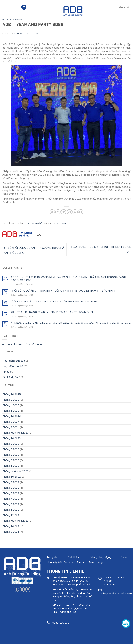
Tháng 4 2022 (11, 499)
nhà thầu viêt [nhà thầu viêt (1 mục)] (29, 344)
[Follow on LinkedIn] (22, 589)
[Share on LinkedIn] (81, 212)
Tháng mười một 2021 (15, 521)
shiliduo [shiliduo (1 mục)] (38, 344)
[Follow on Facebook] (16, 589)
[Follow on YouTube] (28, 589)
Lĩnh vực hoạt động (100, 557)
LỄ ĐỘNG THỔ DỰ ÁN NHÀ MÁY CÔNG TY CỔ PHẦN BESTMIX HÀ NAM (54, 301)
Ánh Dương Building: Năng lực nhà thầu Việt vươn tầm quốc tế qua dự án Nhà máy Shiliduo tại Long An (71, 323)
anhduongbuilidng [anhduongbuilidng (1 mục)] (10, 344)
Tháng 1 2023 (11, 466)
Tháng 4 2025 (11, 405)
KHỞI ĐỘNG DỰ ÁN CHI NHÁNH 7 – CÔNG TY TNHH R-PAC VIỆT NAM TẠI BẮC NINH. (63, 291)
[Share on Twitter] (64, 212)
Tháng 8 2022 (11, 488)
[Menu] (24, 7)
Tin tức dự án (10, 377)
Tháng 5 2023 (11, 455)
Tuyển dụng (96, 562)
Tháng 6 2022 (11, 493)
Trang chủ (53, 557)
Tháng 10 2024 (12, 416)
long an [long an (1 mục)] (20, 344)
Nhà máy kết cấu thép (60, 562)
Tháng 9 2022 (11, 482)
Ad (37, 34)
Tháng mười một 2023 (15, 433)
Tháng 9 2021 (11, 532)
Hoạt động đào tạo (14, 361)
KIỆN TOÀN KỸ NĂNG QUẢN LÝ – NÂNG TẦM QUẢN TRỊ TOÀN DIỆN (52, 312)
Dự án (124, 557)
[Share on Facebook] (58, 212)
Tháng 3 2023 (11, 460)
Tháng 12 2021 (12, 515)
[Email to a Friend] (69, 212)
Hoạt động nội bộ (12, 20)
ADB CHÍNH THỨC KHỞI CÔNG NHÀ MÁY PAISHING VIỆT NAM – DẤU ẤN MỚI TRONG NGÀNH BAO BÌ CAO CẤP (68, 279)
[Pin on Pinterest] (75, 212)
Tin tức (7, 372)
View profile (125, 7)
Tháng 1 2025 (11, 411)
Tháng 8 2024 (11, 427)
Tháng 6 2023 (11, 449)
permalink (61, 223)
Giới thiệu (73, 557)
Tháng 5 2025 (11, 400)
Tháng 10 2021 (12, 526)
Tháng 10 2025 (12, 394)
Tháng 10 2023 (12, 438)
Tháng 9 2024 (11, 422)
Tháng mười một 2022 (15, 471)
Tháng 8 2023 (11, 444)
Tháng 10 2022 (12, 477)
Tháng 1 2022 (11, 510)
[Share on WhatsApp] (52, 212)
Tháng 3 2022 (11, 504)
